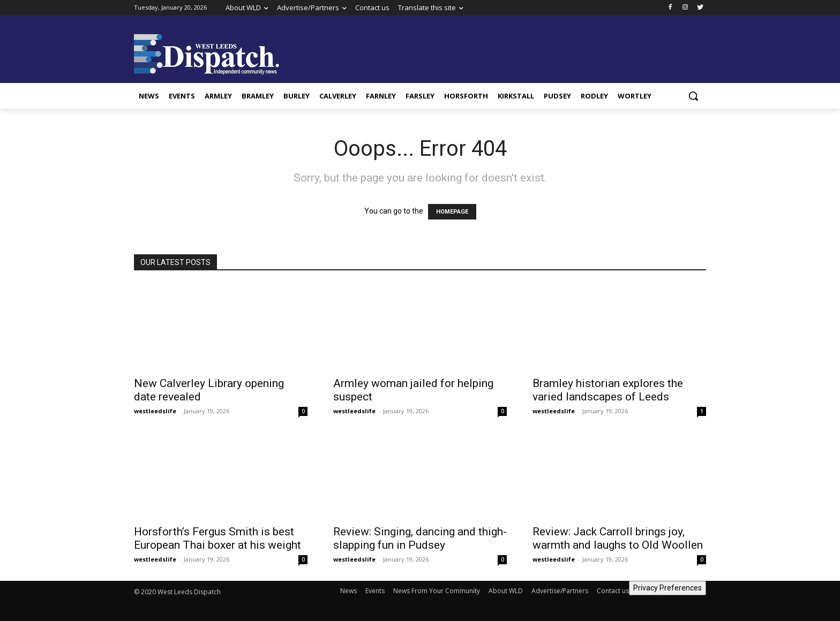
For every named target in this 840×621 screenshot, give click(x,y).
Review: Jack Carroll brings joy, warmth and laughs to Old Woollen (618, 538)
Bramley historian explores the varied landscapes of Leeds (608, 390)
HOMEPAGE (452, 212)
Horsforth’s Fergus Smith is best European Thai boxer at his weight (217, 538)
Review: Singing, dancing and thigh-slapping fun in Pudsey (420, 538)
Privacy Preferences (667, 588)
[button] (693, 96)
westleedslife (155, 411)
